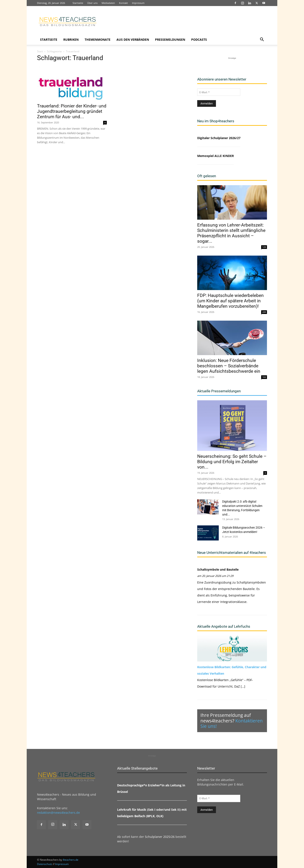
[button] (262, 40)
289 (264, 312)
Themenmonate (98, 40)
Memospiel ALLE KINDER (216, 156)
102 (264, 377)
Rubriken (71, 40)
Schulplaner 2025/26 (160, 837)
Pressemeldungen (170, 40)
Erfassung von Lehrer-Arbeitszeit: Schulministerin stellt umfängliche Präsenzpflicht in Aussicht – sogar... (231, 233)
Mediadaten (108, 3)
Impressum (138, 3)
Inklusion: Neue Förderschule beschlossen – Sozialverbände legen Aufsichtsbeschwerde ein (229, 366)
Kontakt (123, 3)
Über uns (92, 3)
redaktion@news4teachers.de (58, 813)
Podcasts (199, 40)
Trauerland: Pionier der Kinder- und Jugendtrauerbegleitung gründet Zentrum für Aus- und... (72, 111)
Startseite (78, 3)
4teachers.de (71, 860)
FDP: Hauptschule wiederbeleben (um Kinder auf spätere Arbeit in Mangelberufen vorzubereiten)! (230, 301)
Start (40, 51)
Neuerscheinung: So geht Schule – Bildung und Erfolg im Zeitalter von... (232, 462)
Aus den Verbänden (133, 40)
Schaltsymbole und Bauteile (218, 569)
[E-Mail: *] (219, 92)
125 (264, 247)
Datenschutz (45, 864)
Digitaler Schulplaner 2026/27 (219, 138)
